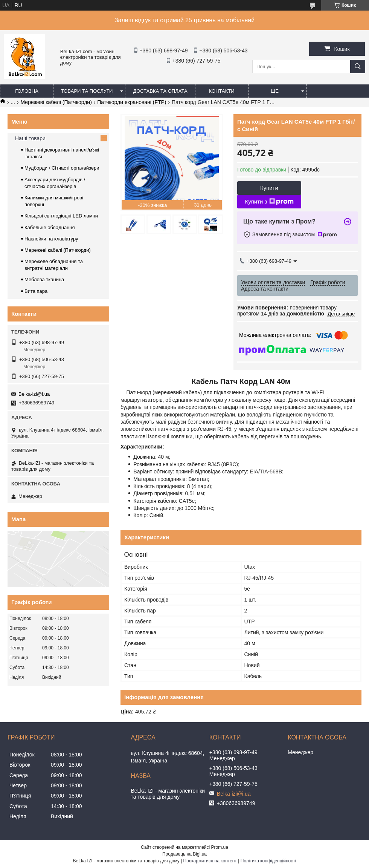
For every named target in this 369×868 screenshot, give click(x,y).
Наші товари (30, 138)
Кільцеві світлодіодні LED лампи (61, 216)
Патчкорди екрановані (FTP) (132, 102)
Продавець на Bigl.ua (184, 854)
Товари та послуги (87, 91)
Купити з (269, 202)
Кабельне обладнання (50, 227)
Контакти (222, 91)
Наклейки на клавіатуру (51, 239)
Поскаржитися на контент (210, 861)
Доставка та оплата (160, 91)
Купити (269, 188)
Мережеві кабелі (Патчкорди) (56, 102)
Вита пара (36, 291)
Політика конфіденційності (268, 861)
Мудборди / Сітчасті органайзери (62, 168)
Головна (27, 91)
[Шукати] (358, 67)
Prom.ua (220, 847)
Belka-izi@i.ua (34, 394)
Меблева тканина (44, 279)
